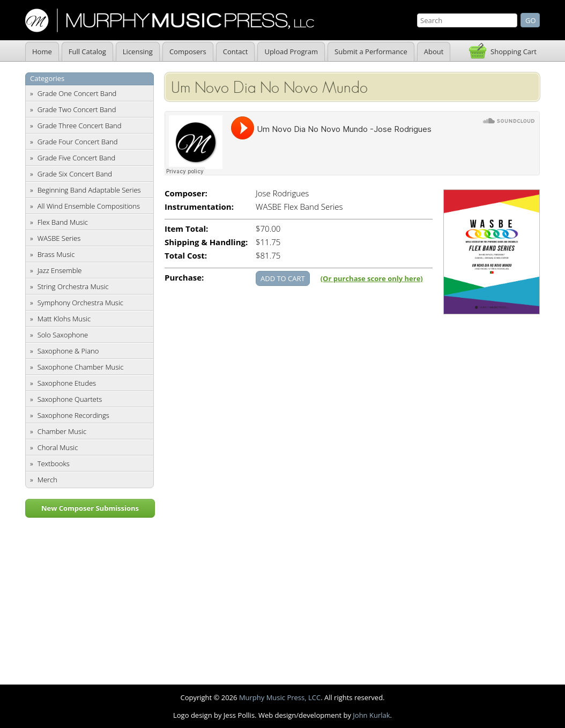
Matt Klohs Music (64, 319)
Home (42, 52)
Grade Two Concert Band (77, 109)
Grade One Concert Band (77, 93)
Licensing (138, 52)
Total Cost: (186, 256)
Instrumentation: (199, 207)
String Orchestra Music (73, 286)
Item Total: (186, 229)
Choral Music (58, 447)
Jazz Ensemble (60, 270)
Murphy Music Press (170, 20)
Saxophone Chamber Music (81, 367)
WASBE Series (59, 238)
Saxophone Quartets (70, 399)
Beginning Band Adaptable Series (89, 190)
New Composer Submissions (90, 508)
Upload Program (291, 52)
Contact (236, 52)
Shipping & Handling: (206, 242)
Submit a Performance (371, 52)
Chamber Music (62, 431)
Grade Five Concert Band (76, 158)
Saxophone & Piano (68, 351)
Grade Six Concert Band (75, 174)
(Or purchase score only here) (372, 278)
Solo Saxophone (63, 335)
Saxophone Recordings (73, 415)
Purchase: (184, 278)
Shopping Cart (514, 52)
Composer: (186, 193)
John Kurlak (371, 715)
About (434, 52)
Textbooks (54, 464)
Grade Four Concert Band (78, 142)
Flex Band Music (63, 222)
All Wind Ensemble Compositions (89, 206)
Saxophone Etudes (67, 383)
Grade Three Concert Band (80, 126)
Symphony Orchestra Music (80, 303)
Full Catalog (87, 52)
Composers (188, 52)
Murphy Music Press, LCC (280, 697)
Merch (47, 480)
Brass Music (56, 254)
